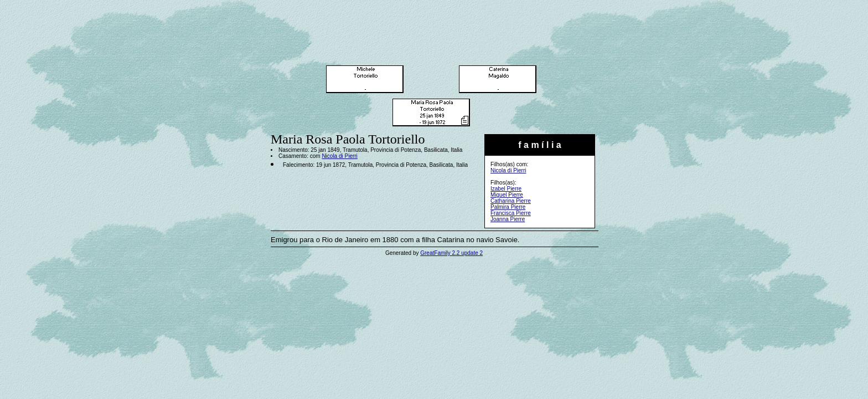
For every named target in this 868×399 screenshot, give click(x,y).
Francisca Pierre (511, 213)
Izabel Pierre (506, 189)
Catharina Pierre (511, 201)
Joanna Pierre (508, 219)
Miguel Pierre (507, 195)
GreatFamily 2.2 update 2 (451, 253)
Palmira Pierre (508, 207)
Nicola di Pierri (508, 170)
